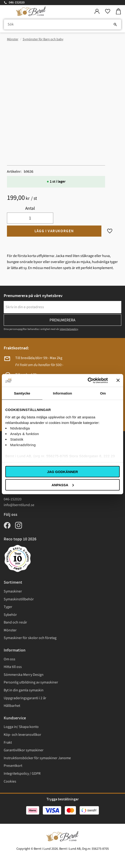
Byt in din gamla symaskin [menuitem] (24, 690)
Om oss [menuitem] (9, 659)
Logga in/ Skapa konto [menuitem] (21, 727)
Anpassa (63, 485)
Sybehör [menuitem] (10, 615)
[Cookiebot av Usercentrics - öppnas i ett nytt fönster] (88, 380)
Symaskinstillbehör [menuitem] (19, 599)
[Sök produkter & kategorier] (62, 25)
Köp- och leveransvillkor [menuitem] (22, 735)
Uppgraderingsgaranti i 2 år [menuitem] (25, 698)
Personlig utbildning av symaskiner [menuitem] (31, 682)
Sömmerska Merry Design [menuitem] (24, 675)
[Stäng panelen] (118, 380)
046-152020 (17, 3)
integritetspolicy (69, 329)
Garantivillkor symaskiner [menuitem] (24, 750)
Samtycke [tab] (22, 393)
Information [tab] (63, 393)
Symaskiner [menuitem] (13, 591)
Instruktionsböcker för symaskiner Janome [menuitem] (37, 758)
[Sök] (115, 25)
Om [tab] (103, 393)
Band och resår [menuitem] (15, 622)
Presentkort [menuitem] (13, 766)
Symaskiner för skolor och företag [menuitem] (30, 638)
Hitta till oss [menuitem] (13, 667)
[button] (108, 11)
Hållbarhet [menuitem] (12, 706)
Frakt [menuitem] (8, 743)
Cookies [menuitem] (10, 781)
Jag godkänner (62, 472)
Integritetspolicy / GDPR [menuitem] (22, 774)
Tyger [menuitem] (8, 607)
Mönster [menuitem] (10, 630)
